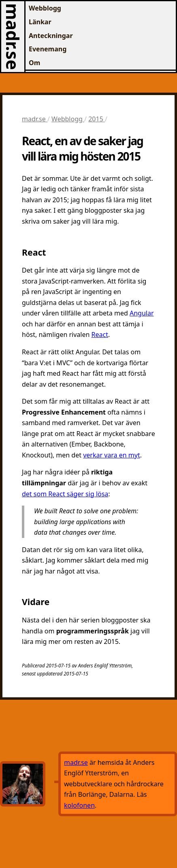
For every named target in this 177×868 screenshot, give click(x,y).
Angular (142, 313)
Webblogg (45, 8)
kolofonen (79, 805)
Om (34, 63)
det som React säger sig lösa (65, 494)
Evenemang (48, 49)
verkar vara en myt (112, 455)
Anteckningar (51, 36)
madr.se (13, 37)
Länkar (40, 22)
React (100, 334)
